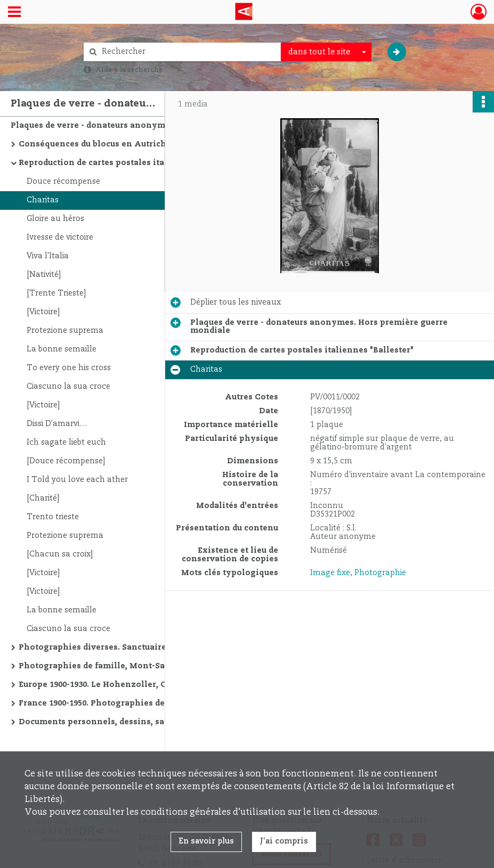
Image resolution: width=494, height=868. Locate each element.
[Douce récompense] (66, 461)
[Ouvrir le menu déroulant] (14, 13)
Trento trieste (53, 517)
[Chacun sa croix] (60, 554)
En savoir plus (206, 841)
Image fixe (330, 573)
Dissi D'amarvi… (57, 424)
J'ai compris (284, 841)
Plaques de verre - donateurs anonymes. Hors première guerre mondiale (117, 126)
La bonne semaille (62, 349)
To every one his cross (69, 368)
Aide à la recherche (129, 70)
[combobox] (326, 52)
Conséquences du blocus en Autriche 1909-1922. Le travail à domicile (125, 144)
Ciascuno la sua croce (68, 387)
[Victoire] (43, 312)
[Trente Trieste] (56, 293)
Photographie (380, 573)
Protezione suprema (65, 331)
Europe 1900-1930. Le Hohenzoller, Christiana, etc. (121, 685)
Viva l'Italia (48, 256)
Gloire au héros (55, 219)
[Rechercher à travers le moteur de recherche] (188, 52)
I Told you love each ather (77, 480)
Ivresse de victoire (60, 238)
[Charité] (43, 498)
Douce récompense (63, 182)
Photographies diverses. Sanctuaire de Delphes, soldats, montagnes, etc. (125, 648)
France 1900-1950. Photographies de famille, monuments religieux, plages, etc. (125, 703)
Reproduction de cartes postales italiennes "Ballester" (125, 163)
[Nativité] (44, 275)
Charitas (43, 200)
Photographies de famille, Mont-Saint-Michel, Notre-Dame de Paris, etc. (125, 666)
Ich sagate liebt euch (66, 443)
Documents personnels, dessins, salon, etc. (108, 722)
